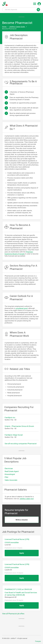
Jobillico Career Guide (17, 27)
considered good (22, 308)
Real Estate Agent (12, 471)
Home (4, 27)
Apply (22, 553)
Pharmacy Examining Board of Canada (19, 253)
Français (38, 641)
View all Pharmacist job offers (13, 614)
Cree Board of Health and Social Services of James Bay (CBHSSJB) (21, 594)
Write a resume (22, 520)
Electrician (9, 468)
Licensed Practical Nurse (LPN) (17, 539)
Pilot (6, 477)
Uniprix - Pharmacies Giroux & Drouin (19, 426)
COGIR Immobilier (12, 542)
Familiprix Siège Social (14, 435)
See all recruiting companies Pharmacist (21, 444)
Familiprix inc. (10, 417)
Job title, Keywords (21, 10)
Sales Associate (11, 480)
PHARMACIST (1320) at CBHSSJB (18, 589)
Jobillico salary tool (27, 499)
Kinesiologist (10, 474)
